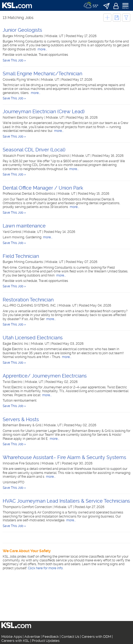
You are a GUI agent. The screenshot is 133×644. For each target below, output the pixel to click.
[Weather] (91, 5)
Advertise (32, 637)
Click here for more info (45, 568)
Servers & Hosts (21, 419)
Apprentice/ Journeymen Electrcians (45, 376)
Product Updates (46, 641)
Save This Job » (14, 60)
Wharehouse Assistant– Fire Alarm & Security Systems (64, 457)
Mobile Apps (12, 637)
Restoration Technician (28, 300)
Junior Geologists (22, 30)
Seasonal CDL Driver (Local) (34, 150)
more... (42, 49)
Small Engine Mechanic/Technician (42, 74)
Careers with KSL (15, 641)
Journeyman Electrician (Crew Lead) (44, 111)
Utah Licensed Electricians (33, 338)
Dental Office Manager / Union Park (43, 188)
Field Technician (21, 256)
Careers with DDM (96, 637)
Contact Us (70, 637)
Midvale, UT (55, 36)
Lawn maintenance (24, 226)
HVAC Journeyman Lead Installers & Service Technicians (66, 501)
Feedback (51, 637)
